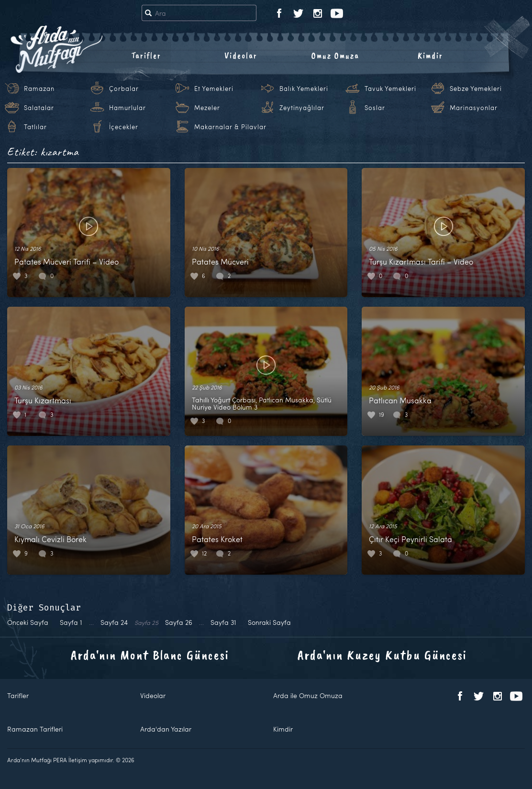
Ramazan (39, 89)
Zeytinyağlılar (302, 108)
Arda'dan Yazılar (166, 729)
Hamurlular (127, 108)
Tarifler (146, 56)
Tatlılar (35, 127)
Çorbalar (124, 89)
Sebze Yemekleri (476, 89)
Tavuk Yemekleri (390, 89)
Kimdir (430, 56)
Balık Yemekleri (304, 89)
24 (114, 622)
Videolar (241, 56)
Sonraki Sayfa (269, 622)
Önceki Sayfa (28, 622)
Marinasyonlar (474, 108)
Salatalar (39, 108)
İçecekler (124, 127)
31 (223, 622)
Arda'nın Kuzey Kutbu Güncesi (382, 655)
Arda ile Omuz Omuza (308, 695)
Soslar (375, 108)
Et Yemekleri (214, 89)
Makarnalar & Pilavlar (230, 127)
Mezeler (207, 108)
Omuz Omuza (335, 56)
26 (179, 622)
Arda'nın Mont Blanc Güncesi (150, 655)
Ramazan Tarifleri (35, 729)
